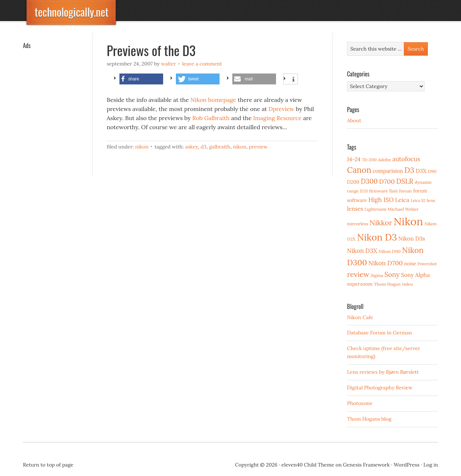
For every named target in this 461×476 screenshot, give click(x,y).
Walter (168, 64)
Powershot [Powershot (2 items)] (427, 264)
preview (258, 147)
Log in (431, 465)
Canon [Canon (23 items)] (359, 170)
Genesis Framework (366, 465)
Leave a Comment (202, 64)
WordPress (407, 465)
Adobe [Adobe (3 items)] (385, 160)
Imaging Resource (277, 118)
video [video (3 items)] (407, 284)
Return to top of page (48, 465)
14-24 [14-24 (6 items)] (354, 159)
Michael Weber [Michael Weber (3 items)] (403, 209)
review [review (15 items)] (358, 274)
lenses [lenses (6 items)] (355, 209)
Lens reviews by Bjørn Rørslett (383, 372)
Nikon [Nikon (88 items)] (408, 221)
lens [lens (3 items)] (431, 200)
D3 (204, 147)
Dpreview (281, 109)
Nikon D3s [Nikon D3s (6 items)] (412, 239)
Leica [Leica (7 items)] (402, 200)
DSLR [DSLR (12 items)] (405, 181)
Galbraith (220, 147)
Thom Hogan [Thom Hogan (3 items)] (387, 284)
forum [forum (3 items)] (405, 191)
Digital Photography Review (380, 388)
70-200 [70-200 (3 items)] (369, 160)
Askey (191, 147)
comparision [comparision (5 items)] (388, 171)
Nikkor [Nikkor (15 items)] (381, 223)
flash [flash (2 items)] (394, 191)
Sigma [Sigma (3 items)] (377, 275)
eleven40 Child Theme (308, 465)
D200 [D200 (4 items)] (353, 182)
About (354, 120)
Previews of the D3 (151, 50)
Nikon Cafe (360, 317)
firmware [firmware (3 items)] (379, 191)
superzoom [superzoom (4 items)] (360, 284)
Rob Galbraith (211, 118)
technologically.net (72, 12)
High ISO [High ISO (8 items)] (381, 200)
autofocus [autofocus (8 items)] (406, 159)
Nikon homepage (213, 100)
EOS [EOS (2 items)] (364, 191)
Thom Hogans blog (369, 419)
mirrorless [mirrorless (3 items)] (358, 224)
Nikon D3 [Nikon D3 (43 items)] (377, 237)
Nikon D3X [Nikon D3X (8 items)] (362, 251)
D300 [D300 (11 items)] (369, 181)
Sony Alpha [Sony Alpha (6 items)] (415, 275)
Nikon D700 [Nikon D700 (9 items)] (386, 263)
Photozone (360, 403)
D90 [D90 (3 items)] (432, 171)
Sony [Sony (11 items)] (392, 275)
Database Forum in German (379, 333)
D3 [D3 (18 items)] (409, 170)
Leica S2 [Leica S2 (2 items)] (418, 201)
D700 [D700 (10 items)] (387, 181)
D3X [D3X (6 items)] (421, 171)
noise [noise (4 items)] (410, 263)
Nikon (142, 147)
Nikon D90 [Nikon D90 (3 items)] (389, 251)
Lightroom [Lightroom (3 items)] (375, 209)
